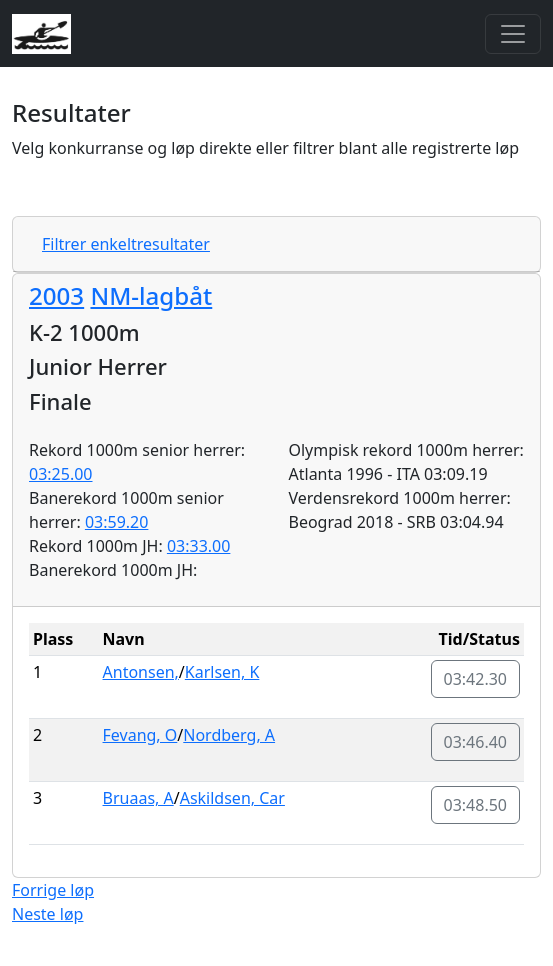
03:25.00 (61, 474)
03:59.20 (117, 522)
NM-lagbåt (151, 295)
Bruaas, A (138, 798)
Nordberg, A (229, 735)
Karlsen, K (222, 672)
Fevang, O (140, 735)
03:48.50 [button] (476, 805)
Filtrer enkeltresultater (126, 244)
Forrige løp (53, 890)
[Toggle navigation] (513, 34)
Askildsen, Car (232, 798)
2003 (56, 295)
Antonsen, (141, 672)
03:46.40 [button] (476, 742)
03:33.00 (199, 546)
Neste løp (47, 914)
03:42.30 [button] (476, 679)
